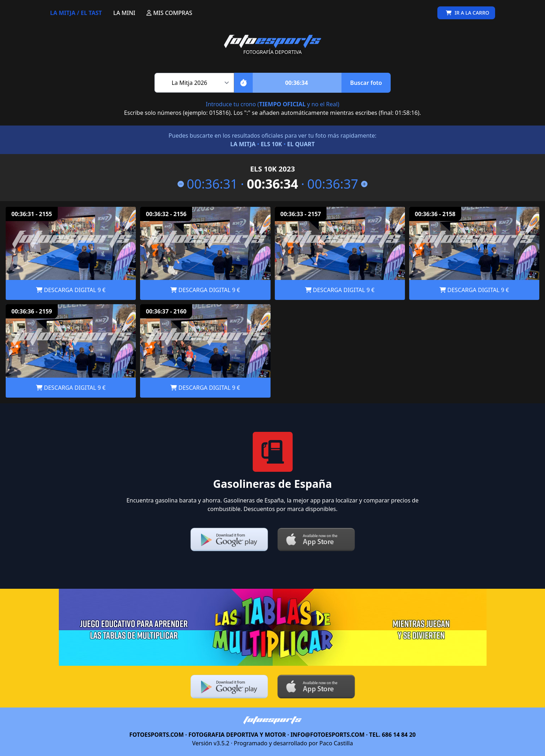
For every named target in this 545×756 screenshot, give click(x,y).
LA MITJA (243, 144)
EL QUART (301, 144)
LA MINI (124, 13)
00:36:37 (337, 184)
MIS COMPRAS (169, 13)
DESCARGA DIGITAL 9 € (71, 290)
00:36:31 (208, 184)
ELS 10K (271, 144)
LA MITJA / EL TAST (76, 13)
